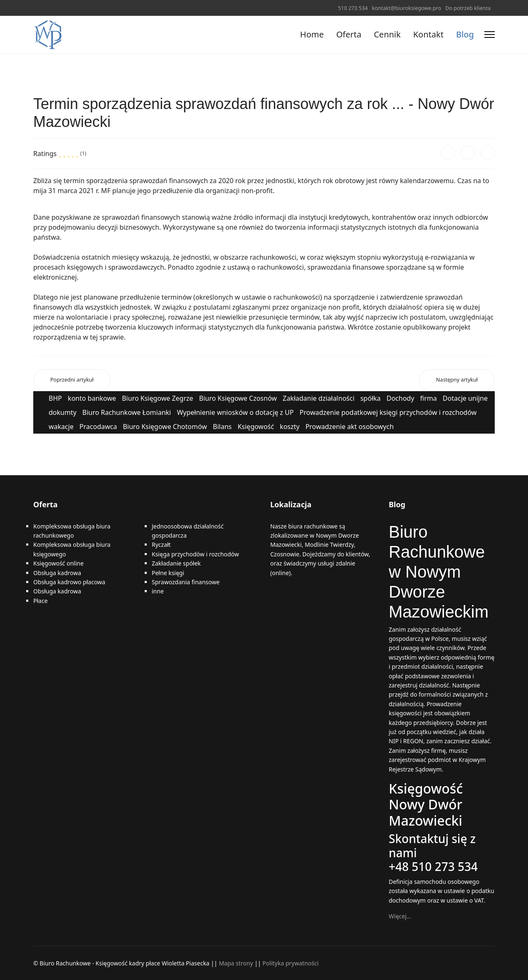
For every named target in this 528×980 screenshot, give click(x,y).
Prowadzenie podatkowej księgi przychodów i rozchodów (388, 412)
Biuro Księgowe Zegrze (157, 398)
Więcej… (400, 916)
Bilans (222, 427)
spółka (371, 398)
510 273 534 (353, 8)
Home (312, 34)
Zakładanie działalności (319, 398)
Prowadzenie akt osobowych (350, 427)
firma (429, 398)
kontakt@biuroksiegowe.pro (406, 8)
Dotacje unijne (465, 398)
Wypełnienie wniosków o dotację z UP (235, 412)
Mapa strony (236, 963)
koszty (290, 427)
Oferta (349, 34)
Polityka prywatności (290, 963)
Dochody (401, 398)
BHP (55, 398)
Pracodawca (98, 427)
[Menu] (490, 35)
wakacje (61, 427)
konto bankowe (92, 398)
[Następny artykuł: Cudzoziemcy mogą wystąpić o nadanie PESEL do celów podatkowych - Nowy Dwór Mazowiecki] (457, 380)
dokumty (63, 412)
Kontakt (428, 34)
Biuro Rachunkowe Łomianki (127, 412)
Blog (465, 34)
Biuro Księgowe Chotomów (165, 427)
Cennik (387, 34)
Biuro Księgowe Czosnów (238, 398)
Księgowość (256, 427)
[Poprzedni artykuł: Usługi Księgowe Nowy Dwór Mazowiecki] (72, 380)
